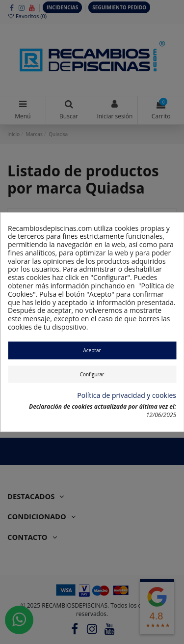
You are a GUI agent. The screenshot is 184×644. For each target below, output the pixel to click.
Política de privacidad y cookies (127, 396)
